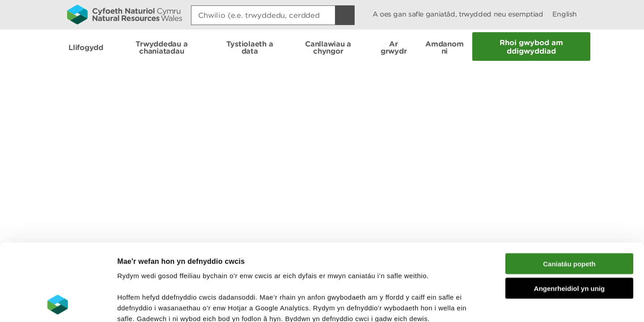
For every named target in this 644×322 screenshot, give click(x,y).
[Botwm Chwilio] (345, 15)
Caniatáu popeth (569, 192)
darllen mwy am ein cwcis (180, 268)
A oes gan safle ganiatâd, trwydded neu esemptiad (458, 14)
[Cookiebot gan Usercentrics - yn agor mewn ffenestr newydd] (58, 305)
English (565, 14)
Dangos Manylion (497, 304)
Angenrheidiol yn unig (569, 216)
